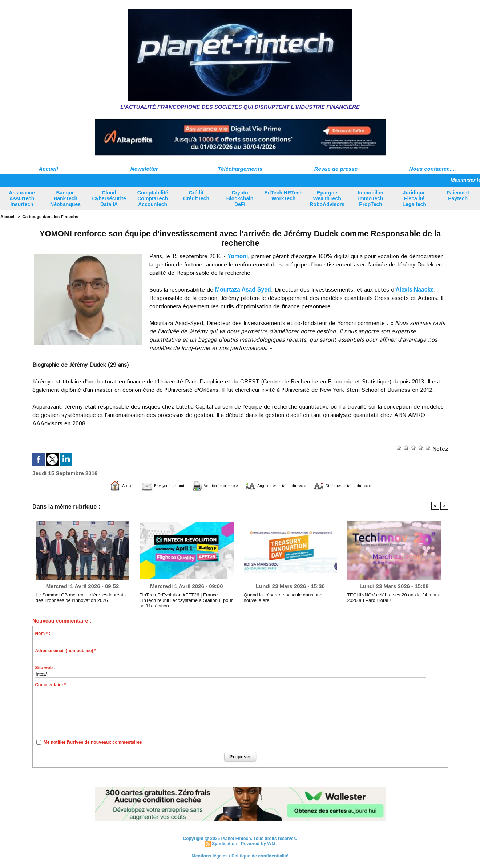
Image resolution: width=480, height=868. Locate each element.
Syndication (225, 843)
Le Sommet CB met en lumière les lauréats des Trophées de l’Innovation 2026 (81, 597)
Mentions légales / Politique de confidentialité (240, 855)
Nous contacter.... (432, 169)
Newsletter (144, 169)
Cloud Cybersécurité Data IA (109, 198)
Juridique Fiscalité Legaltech (414, 198)
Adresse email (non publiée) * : (67, 650)
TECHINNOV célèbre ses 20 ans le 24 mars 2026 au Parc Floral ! (390, 597)
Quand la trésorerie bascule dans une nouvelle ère (289, 597)
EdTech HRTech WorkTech (283, 196)
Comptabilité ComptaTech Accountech (153, 198)
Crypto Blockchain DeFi (240, 198)
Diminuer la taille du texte (371, 485)
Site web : (45, 667)
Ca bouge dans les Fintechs (48, 216)
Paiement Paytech (458, 196)
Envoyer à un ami (137, 485)
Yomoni (238, 256)
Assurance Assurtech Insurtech (22, 198)
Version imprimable (203, 485)
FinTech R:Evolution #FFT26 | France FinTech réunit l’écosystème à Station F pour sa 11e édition (184, 599)
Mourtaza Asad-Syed (244, 289)
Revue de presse (336, 169)
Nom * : (43, 633)
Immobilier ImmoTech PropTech (371, 198)
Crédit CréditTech (196, 196)
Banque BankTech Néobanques (65, 198)
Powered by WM (258, 843)
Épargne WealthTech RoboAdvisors (327, 198)
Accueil (48, 169)
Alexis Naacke (416, 289)
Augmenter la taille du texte (283, 485)
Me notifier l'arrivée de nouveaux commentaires (93, 742)
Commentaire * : (52, 684)
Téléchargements (240, 169)
